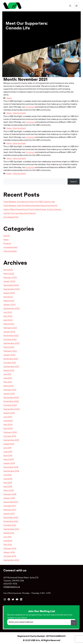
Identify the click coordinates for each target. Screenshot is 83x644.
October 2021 (10, 362)
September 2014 (11, 560)
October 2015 (10, 556)
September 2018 (11, 471)
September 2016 (11, 529)
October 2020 (10, 405)
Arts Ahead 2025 (11, 217)
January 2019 (9, 463)
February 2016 (10, 548)
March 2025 (9, 273)
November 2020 (11, 401)
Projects (7, 243)
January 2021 (9, 393)
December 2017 (11, 502)
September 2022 (11, 343)
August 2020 (9, 413)
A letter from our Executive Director (20, 213)
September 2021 (11, 366)
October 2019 (10, 436)
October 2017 (10, 506)
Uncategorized (10, 247)
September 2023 (11, 308)
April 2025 (8, 270)
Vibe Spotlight (19, 113)
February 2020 (10, 432)
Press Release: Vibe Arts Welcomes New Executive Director (30, 205)
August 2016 (9, 533)
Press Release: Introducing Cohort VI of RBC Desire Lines (29, 201)
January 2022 (9, 355)
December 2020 (11, 397)
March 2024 (9, 301)
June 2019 (8, 451)
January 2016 (9, 552)
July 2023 (8, 312)
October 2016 (10, 525)
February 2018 (10, 494)
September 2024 (12, 289)
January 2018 (9, 498)
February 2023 (10, 328)
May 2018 (8, 482)
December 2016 (11, 517)
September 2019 (11, 440)
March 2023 (9, 324)
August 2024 (9, 293)
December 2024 (11, 285)
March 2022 (9, 347)
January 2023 (9, 332)
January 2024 (9, 304)
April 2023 (8, 320)
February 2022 (10, 351)
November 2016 (11, 521)
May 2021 (8, 382)
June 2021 (8, 378)
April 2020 (8, 428)
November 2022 (11, 335)
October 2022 (10, 339)
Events (7, 236)
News (9, 98)
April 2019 (8, 455)
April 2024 (8, 297)
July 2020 (8, 417)
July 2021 (7, 374)
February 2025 (10, 277)
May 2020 (8, 424)
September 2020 (12, 409)
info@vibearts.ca (12, 587)
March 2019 (9, 459)
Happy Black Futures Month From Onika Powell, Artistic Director (32, 209)
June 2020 (8, 421)
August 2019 (9, 444)
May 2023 (8, 316)
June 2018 (8, 479)
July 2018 (7, 475)
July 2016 (7, 537)
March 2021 (9, 386)
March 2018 (9, 490)
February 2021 (10, 390)
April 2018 (8, 486)
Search (74, 181)
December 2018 (11, 467)
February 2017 (10, 510)
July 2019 (7, 448)
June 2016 (8, 541)
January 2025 (9, 281)
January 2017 (9, 513)
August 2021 (9, 370)
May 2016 (8, 544)
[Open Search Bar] (70, 6)
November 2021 (11, 359)
